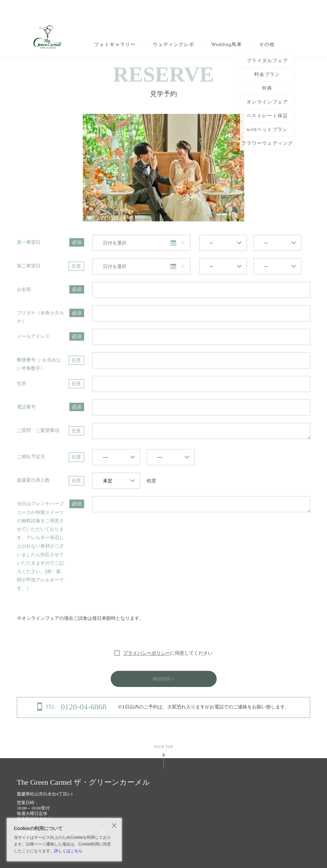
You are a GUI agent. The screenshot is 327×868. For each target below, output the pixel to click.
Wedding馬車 (227, 45)
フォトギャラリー (115, 45)
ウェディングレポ (173, 45)
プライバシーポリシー (147, 653)
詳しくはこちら (68, 851)
